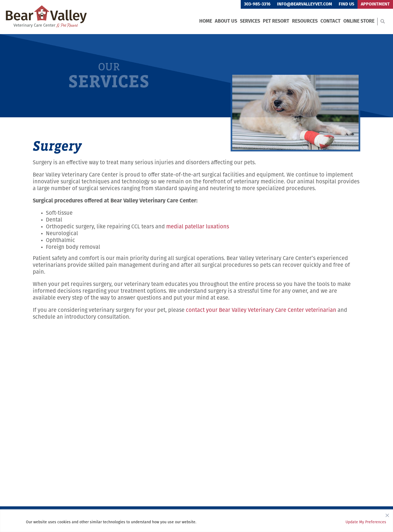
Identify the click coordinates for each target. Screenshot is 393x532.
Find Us (346, 4)
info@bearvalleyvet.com (305, 4)
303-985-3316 (257, 4)
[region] (196, 521)
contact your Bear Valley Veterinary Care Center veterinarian (261, 310)
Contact (331, 21)
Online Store (359, 21)
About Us (226, 21)
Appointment (375, 4)
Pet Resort (276, 21)
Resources (305, 21)
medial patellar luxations (198, 227)
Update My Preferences (366, 522)
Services (250, 21)
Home (206, 21)
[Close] (387, 514)
